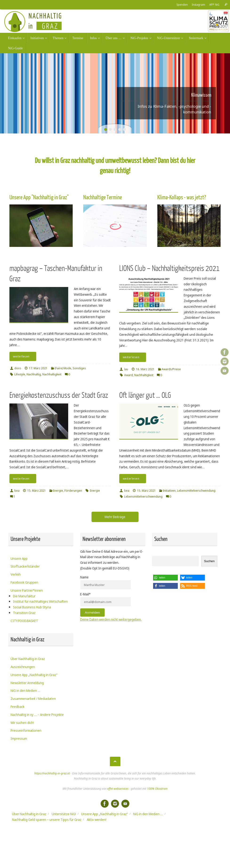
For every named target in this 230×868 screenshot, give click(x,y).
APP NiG (214, 4)
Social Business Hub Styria (32, 607)
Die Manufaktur (24, 596)
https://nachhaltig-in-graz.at (52, 773)
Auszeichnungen (23, 667)
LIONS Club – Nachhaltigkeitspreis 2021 (169, 268)
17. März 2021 (38, 368)
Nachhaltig (34, 374)
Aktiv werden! (97, 820)
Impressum (19, 738)
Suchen (209, 561)
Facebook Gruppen (24, 582)
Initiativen (169, 491)
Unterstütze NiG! (64, 814)
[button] (165, 578)
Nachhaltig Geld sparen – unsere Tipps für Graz (47, 820)
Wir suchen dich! (22, 723)
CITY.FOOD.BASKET (24, 621)
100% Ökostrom (157, 789)
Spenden (182, 4)
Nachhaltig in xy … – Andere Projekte (37, 715)
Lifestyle (20, 374)
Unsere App (19, 559)
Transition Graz (24, 613)
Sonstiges (79, 368)
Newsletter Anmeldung (27, 683)
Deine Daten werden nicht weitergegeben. (111, 619)
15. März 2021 (37, 491)
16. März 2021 (145, 369)
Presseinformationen (26, 730)
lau (126, 369)
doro (18, 368)
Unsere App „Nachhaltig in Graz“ (34, 675)
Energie (58, 491)
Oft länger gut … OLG (145, 395)
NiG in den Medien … (25, 691)
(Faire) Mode (63, 368)
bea (17, 491)
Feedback (18, 707)
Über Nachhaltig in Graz (28, 659)
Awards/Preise (171, 369)
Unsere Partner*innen (27, 590)
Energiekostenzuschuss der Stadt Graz (59, 395)
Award (129, 375)
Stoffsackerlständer (25, 566)
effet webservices (118, 789)
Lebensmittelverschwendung (196, 491)
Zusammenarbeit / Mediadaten (33, 699)
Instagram (198, 4)
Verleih (16, 574)
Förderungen (73, 491)
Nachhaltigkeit (52, 374)
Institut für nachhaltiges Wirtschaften (40, 601)
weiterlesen (24, 356)
